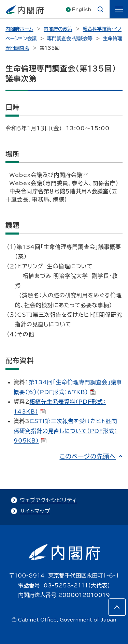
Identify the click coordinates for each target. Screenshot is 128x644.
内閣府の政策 (58, 29)
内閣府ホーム (19, 29)
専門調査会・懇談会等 (70, 39)
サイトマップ (35, 511)
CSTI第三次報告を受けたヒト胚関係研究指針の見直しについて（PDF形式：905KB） (66, 431)
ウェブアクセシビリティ (48, 500)
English (82, 10)
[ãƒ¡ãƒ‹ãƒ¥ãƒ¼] (119, 9)
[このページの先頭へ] (117, 607)
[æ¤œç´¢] (100, 9)
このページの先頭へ (88, 456)
